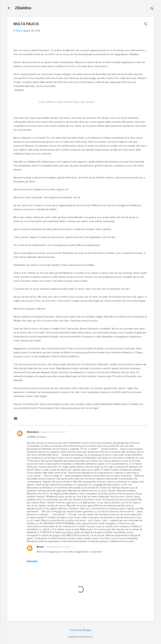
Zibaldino (23, 8)
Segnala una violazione (80, 637)
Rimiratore (33, 432)
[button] (145, 24)
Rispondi (32, 562)
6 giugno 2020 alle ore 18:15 (53, 432)
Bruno (40, 547)
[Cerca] (152, 9)
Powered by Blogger (81, 630)
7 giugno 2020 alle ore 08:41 (58, 547)
